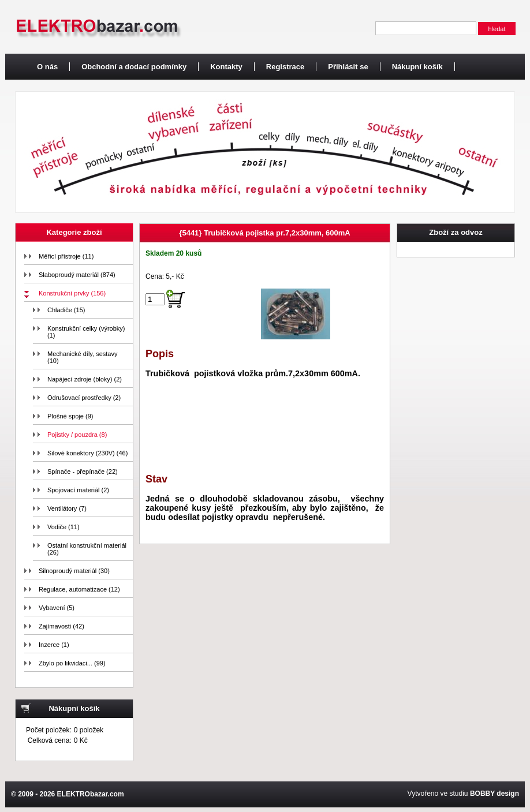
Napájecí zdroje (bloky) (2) (85, 379)
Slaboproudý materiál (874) (77, 275)
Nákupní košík (417, 67)
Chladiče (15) (66, 310)
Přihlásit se (348, 67)
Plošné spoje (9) (70, 416)
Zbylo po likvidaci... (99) (72, 663)
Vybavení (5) (57, 608)
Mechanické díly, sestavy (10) (82, 357)
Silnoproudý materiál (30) (74, 571)
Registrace (285, 67)
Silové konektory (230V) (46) (87, 453)
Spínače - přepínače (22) (83, 472)
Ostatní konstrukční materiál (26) (87, 549)
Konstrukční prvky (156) (72, 293)
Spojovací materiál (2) (78, 490)
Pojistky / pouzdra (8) (77, 435)
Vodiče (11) (64, 527)
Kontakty (226, 67)
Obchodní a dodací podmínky (134, 67)
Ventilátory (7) (67, 508)
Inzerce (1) (54, 645)
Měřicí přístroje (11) (66, 256)
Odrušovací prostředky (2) (84, 398)
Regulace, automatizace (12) (79, 589)
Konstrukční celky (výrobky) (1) (86, 332)
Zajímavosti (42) (61, 626)
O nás (47, 67)
